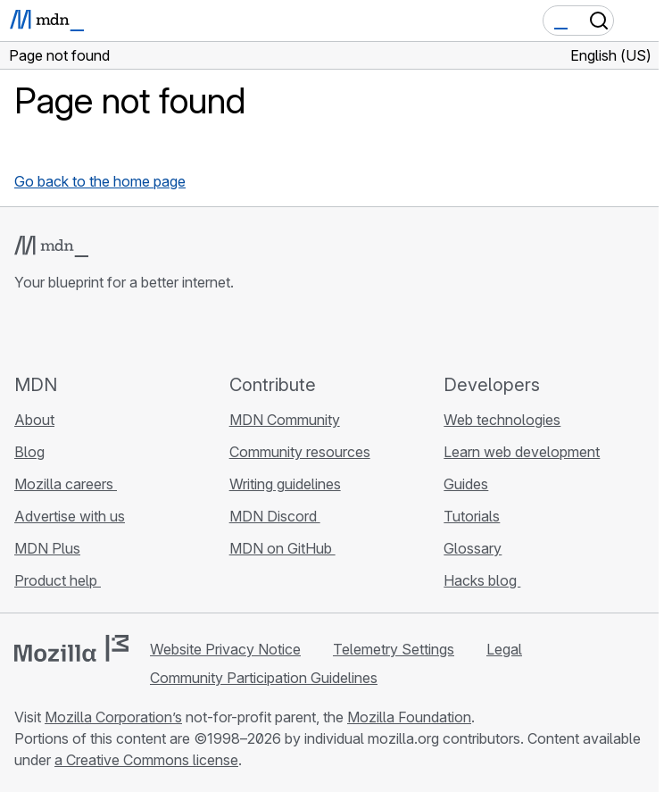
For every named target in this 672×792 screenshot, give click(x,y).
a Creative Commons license (146, 760)
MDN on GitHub (282, 548)
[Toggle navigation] (638, 21)
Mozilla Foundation (409, 717)
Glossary (473, 548)
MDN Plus (47, 548)
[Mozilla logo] (71, 648)
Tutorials (472, 516)
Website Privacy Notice (225, 649)
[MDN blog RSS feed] (153, 332)
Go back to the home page (100, 181)
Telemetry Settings (394, 649)
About (34, 420)
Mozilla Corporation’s (113, 717)
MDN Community (285, 420)
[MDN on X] (89, 332)
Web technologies (502, 420)
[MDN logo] (51, 246)
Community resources (300, 452)
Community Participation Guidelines (264, 678)
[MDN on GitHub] (25, 332)
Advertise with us (70, 516)
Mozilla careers (66, 484)
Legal (504, 649)
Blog (29, 452)
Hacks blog (482, 580)
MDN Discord (275, 516)
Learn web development (522, 452)
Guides (466, 484)
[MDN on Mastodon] (121, 332)
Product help (58, 580)
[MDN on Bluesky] (57, 332)
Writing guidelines (285, 484)
